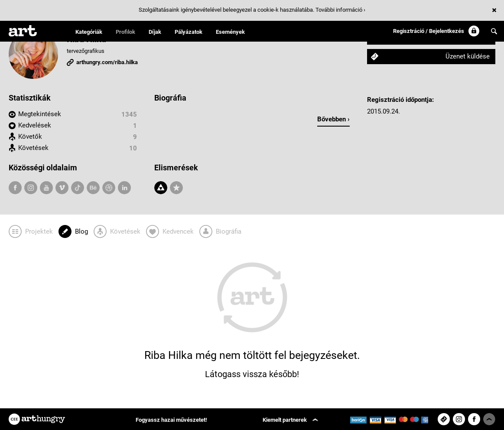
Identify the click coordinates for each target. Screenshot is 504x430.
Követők (30, 137)
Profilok (125, 32)
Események (230, 32)
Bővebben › (333, 119)
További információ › (340, 10)
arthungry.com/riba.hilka (107, 62)
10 (133, 148)
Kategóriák (89, 32)
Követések (33, 148)
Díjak (155, 32)
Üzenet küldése (468, 56)
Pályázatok (189, 32)
